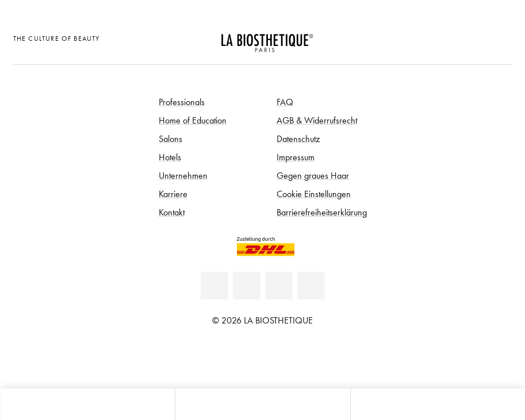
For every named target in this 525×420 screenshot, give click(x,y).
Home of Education (193, 120)
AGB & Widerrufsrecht (317, 120)
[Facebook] (247, 286)
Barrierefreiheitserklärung (322, 212)
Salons (170, 138)
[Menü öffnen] (262, 404)
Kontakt (172, 212)
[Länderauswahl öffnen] (444, 37)
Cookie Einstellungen (314, 194)
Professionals (182, 102)
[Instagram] (311, 286)
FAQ (285, 102)
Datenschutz (298, 138)
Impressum (296, 157)
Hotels (170, 157)
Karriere (173, 194)
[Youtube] (279, 286)
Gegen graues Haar (313, 175)
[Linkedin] (214, 286)
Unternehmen (183, 175)
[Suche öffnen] (438, 404)
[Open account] (472, 37)
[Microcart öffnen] (500, 37)
